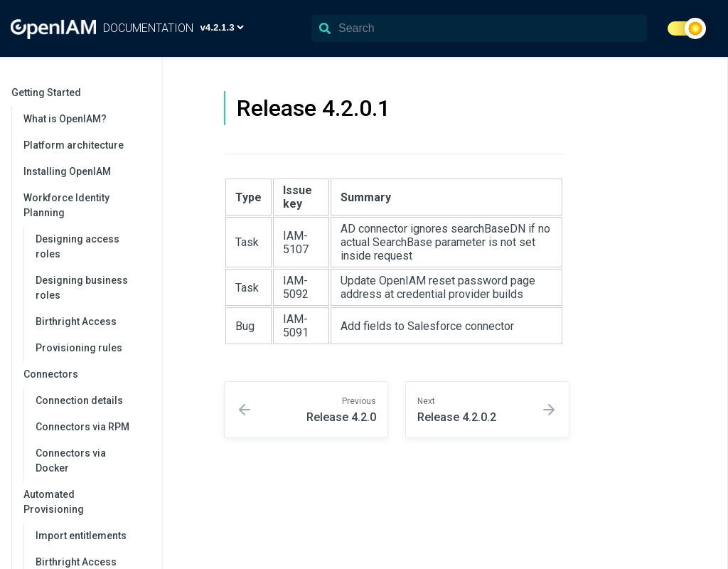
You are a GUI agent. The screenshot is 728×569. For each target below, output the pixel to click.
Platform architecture (74, 145)
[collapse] (143, 93)
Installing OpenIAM (67, 171)
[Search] (479, 28)
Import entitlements (81, 536)
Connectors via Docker (71, 461)
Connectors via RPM (82, 427)
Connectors (85, 374)
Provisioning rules (79, 348)
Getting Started (79, 92)
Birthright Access (76, 321)
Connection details (79, 400)
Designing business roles (82, 288)
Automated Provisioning (85, 502)
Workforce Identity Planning (85, 205)
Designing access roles (77, 246)
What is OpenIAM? (65, 119)
